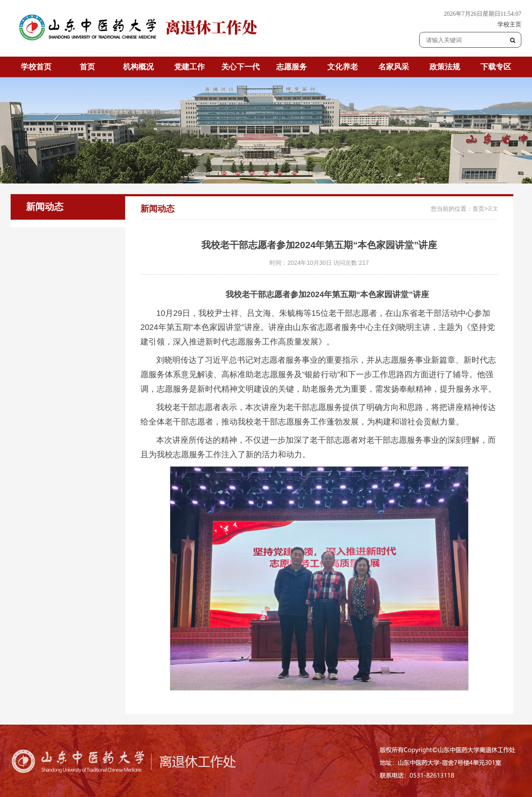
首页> (480, 209)
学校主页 (509, 24)
